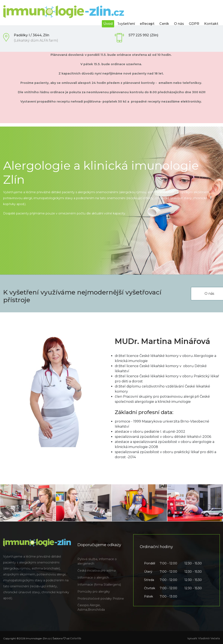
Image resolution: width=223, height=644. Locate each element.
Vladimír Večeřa (209, 638)
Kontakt (211, 24)
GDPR (194, 24)
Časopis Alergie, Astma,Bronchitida (91, 607)
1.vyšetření (126, 24)
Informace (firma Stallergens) (99, 585)
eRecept (147, 24)
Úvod (108, 24)
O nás (179, 24)
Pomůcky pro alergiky (94, 592)
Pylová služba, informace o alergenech (97, 561)
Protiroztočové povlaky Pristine (101, 599)
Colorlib (76, 638)
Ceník (164, 24)
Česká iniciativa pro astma (97, 571)
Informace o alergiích (93, 578)
